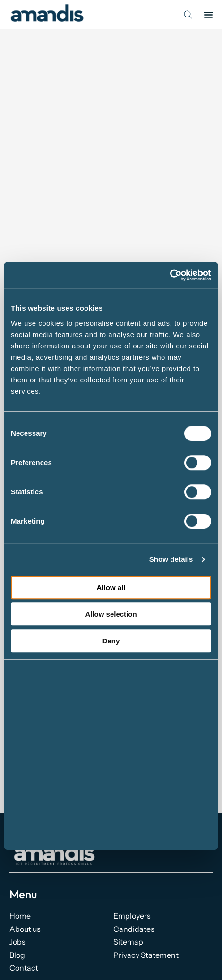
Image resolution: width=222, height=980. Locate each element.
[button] (208, 15)
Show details (171, 559)
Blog (17, 955)
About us (25, 929)
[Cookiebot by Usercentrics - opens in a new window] (170, 275)
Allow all (111, 587)
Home (20, 916)
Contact (24, 968)
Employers (132, 916)
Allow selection (111, 614)
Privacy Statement (146, 955)
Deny (111, 641)
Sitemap (128, 942)
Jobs (17, 942)
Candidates (134, 929)
